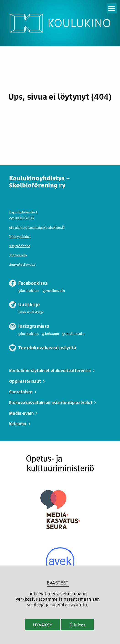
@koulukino (28, 290)
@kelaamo (50, 334)
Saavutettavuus (22, 264)
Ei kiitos (78, 625)
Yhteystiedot (20, 236)
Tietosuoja (18, 255)
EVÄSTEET (58, 583)
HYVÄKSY (43, 625)
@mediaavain (54, 290)
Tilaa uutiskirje (31, 312)
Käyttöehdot (20, 246)
